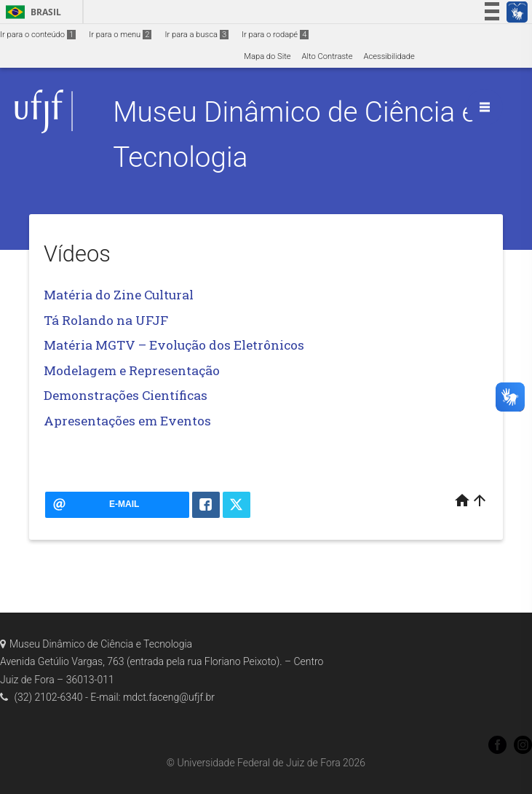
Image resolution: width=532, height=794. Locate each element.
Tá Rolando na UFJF (106, 320)
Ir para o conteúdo (38, 35)
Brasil (31, 12)
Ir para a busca (196, 35)
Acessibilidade (389, 56)
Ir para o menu (120, 35)
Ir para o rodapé (275, 35)
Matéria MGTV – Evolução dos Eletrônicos (174, 345)
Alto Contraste (327, 56)
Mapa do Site (267, 56)
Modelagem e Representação (132, 370)
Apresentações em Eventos (127, 421)
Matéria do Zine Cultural (119, 295)
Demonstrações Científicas (126, 395)
